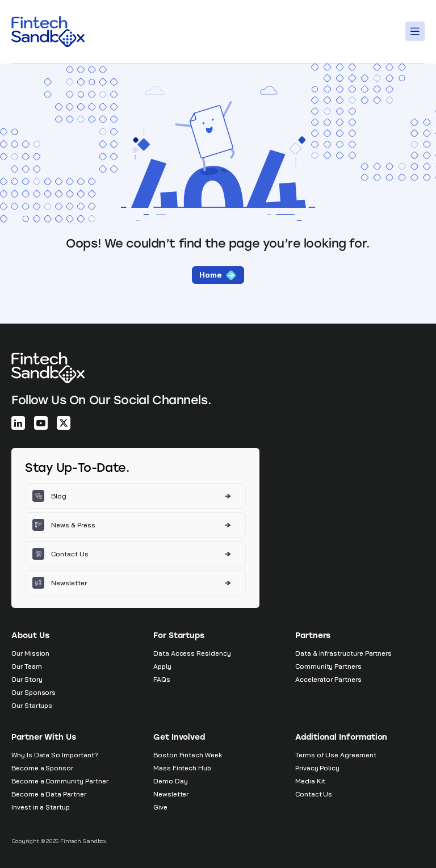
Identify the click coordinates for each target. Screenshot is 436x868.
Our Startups (32, 705)
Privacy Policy (317, 768)
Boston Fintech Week (188, 755)
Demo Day (171, 781)
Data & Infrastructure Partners (343, 653)
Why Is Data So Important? (55, 755)
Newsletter (171, 794)
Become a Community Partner (60, 781)
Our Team (27, 666)
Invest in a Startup (41, 807)
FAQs (162, 679)
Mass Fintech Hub (182, 768)
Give (160, 807)
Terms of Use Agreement (336, 755)
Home (218, 275)
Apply (162, 666)
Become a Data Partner (49, 794)
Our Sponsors (33, 692)
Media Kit (310, 781)
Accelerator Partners (328, 679)
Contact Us (314, 794)
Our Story (27, 679)
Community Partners (328, 666)
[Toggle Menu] (417, 31)
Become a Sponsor (42, 768)
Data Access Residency (192, 653)
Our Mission (30, 653)
